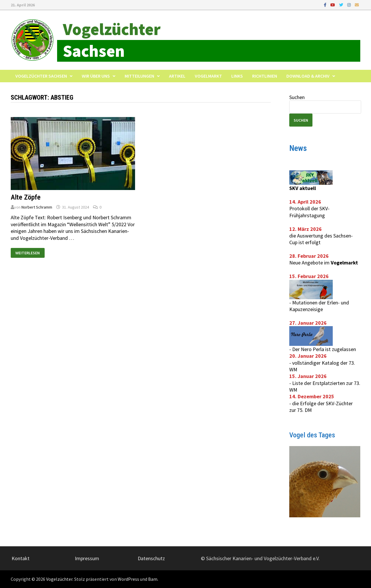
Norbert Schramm (37, 207)
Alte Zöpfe (26, 197)
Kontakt (21, 558)
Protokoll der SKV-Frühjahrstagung (309, 212)
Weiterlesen (27, 252)
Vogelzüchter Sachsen (41, 76)
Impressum (87, 558)
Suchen (297, 97)
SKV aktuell (303, 188)
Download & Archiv (308, 76)
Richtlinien (265, 76)
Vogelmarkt (208, 76)
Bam (153, 579)
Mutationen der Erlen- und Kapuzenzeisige (319, 306)
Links (237, 76)
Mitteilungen (139, 76)
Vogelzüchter (112, 29)
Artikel (177, 76)
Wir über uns (96, 76)
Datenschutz (151, 558)
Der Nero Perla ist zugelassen (324, 349)
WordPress (128, 579)
